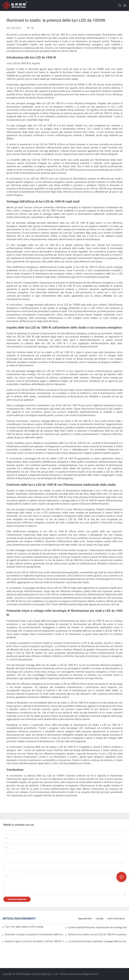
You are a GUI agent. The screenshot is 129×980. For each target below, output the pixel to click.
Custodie (100, 919)
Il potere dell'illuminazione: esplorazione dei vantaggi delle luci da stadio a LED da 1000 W (97, 927)
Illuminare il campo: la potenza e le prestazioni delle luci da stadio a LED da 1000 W (34, 934)
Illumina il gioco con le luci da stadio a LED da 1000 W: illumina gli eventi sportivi (34, 941)
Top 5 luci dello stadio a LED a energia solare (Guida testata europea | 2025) (24, 927)
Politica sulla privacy (72, 974)
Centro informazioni (116, 919)
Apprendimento (85, 919)
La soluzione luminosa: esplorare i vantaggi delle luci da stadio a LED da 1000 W (97, 941)
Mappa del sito (90, 974)
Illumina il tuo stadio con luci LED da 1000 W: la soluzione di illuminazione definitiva (97, 934)
